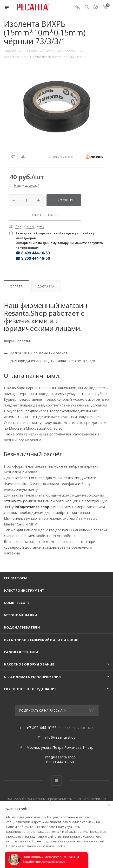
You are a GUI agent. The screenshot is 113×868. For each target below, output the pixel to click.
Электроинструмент (24, 590)
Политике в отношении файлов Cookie (36, 846)
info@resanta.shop (60, 737)
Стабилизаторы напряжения (32, 677)
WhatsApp (56, 780)
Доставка (46, 286)
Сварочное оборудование (30, 689)
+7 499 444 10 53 (42, 728)
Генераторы (15, 578)
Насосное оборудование (29, 664)
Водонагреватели (22, 627)
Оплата (16, 286)
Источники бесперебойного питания (41, 640)
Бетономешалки (20, 615)
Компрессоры (17, 603)
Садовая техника (21, 652)
